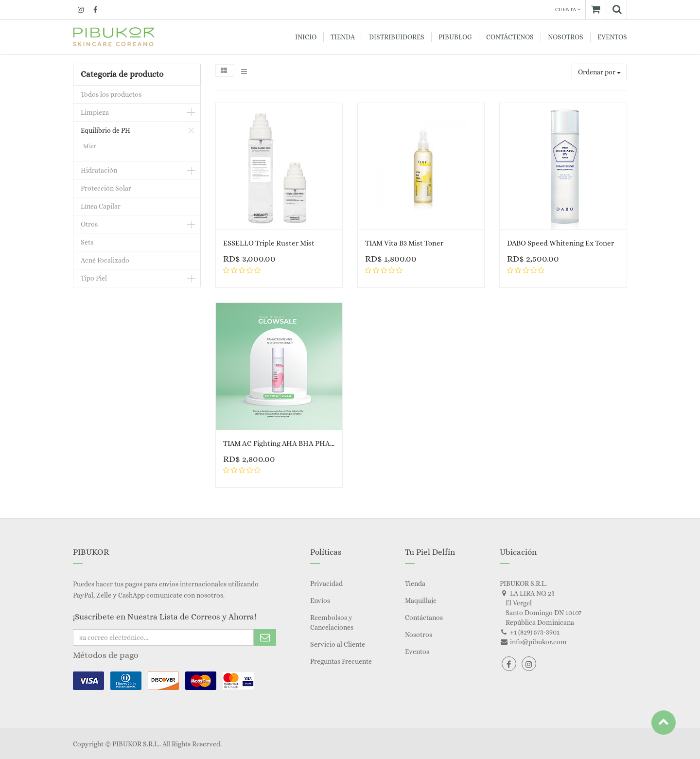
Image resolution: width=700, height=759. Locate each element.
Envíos (320, 600)
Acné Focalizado (105, 260)
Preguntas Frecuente (341, 661)
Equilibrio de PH (105, 130)
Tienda (415, 583)
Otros (89, 224)
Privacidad (326, 583)
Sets (87, 242)
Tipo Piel (94, 278)
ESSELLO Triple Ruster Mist (269, 243)
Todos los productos (111, 94)
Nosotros (419, 635)
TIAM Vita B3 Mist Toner (404, 243)
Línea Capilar (101, 206)
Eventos (417, 652)
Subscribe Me (265, 637)
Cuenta (568, 9)
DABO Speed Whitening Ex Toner (560, 243)
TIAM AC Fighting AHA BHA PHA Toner (287, 443)
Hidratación (99, 170)
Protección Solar (106, 188)
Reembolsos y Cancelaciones (332, 622)
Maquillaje (421, 600)
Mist (90, 146)
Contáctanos (424, 618)
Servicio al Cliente (338, 644)
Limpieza (95, 112)
